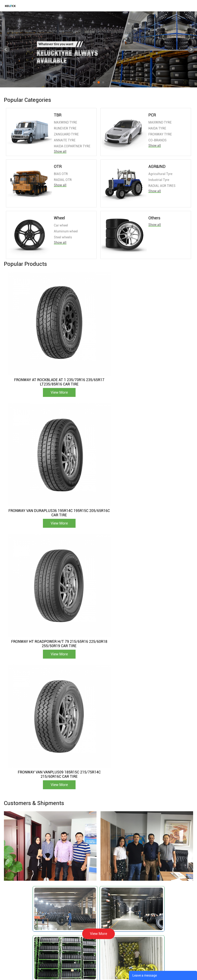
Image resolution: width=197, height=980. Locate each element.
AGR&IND (157, 166)
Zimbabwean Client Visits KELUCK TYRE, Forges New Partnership (131, 783)
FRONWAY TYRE (160, 134)
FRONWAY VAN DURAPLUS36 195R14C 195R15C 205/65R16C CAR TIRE (145, 367)
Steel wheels (63, 237)
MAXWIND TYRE (66, 122)
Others (154, 218)
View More (52, 378)
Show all (60, 151)
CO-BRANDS (158, 140)
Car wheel (61, 225)
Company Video (70, 892)
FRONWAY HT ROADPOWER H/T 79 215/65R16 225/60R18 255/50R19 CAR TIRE (52, 483)
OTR (58, 166)
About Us (65, 875)
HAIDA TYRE (157, 128)
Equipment (67, 881)
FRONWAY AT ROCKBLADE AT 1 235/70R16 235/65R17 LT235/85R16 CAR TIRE (52, 367)
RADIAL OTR (63, 180)
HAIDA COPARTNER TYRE (72, 146)
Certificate (66, 886)
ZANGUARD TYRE (66, 134)
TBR (58, 115)
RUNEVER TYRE (65, 128)
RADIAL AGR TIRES (162, 186)
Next (191, 49)
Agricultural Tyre (160, 174)
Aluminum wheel (66, 231)
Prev (6, 49)
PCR (152, 115)
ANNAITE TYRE (65, 140)
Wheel (59, 218)
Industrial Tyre (159, 180)
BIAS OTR (61, 174)
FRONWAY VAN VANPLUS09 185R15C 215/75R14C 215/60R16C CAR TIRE (145, 483)
